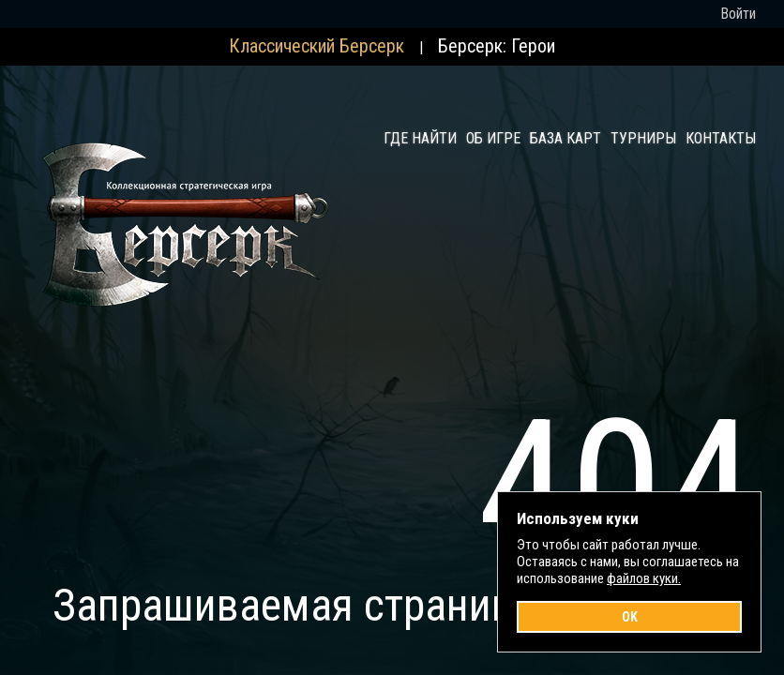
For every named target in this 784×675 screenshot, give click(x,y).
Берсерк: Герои (497, 46)
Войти (738, 14)
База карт (565, 138)
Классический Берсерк (317, 46)
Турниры (643, 138)
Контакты (721, 138)
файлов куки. (644, 578)
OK (630, 617)
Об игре (493, 138)
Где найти (420, 138)
